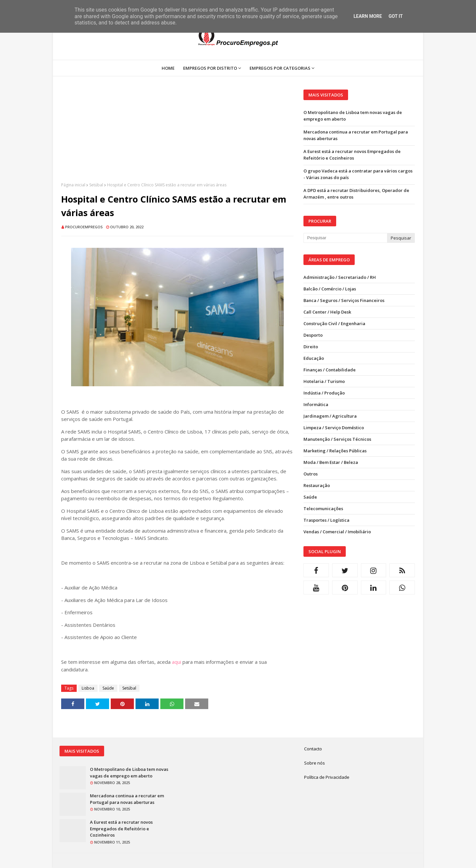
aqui (177, 662)
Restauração (317, 485)
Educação (314, 358)
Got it (396, 16)
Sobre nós (315, 763)
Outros (311, 474)
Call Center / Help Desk (327, 312)
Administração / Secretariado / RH (340, 277)
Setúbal (96, 185)
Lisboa (88, 688)
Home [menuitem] (168, 68)
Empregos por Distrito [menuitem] (210, 68)
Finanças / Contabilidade (330, 370)
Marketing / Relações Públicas (335, 451)
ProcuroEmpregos (84, 227)
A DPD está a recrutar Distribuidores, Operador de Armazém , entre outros (356, 194)
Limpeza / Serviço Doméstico (334, 428)
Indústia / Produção (324, 393)
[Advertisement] (177, 136)
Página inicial (73, 185)
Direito (311, 347)
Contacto (313, 749)
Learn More (368, 16)
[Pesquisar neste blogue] (345, 238)
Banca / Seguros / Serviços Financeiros (344, 300)
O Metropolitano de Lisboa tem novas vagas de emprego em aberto (353, 116)
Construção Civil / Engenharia (334, 323)
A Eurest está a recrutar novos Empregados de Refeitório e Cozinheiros (352, 155)
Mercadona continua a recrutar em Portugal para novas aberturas (356, 135)
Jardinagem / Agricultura (330, 416)
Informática (316, 404)
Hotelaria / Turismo (324, 381)
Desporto (313, 335)
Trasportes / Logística (326, 520)
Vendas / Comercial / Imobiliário (337, 532)
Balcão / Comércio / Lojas (330, 289)
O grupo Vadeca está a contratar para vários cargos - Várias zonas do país (358, 174)
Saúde (108, 688)
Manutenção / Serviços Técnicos (337, 439)
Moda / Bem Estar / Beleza (331, 462)
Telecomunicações (323, 509)
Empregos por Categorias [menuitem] (280, 68)
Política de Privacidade (327, 777)
